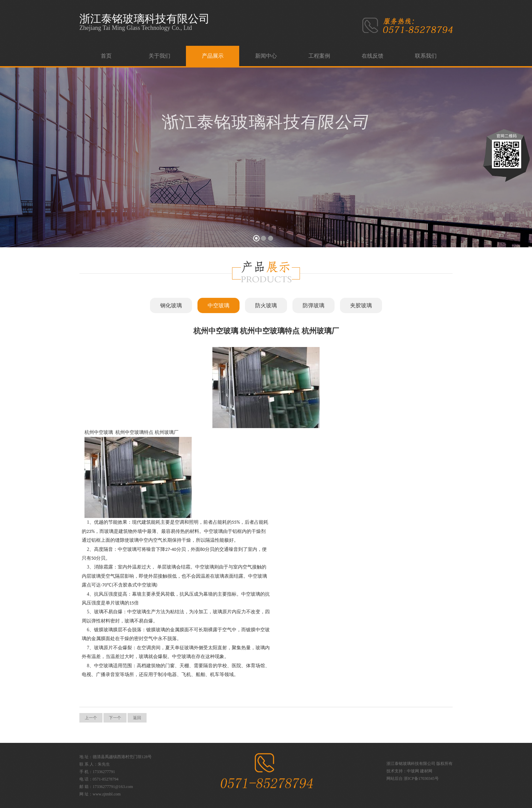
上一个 (91, 718)
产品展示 (213, 56)
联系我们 (426, 56)
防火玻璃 (266, 305)
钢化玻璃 (171, 305)
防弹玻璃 (313, 305)
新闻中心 (266, 56)
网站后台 (395, 778)
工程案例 (319, 56)
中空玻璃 (218, 305)
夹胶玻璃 (361, 305)
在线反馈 (373, 56)
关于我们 (159, 56)
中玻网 (413, 771)
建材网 (426, 771)
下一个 (115, 718)
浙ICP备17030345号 (421, 778)
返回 (137, 718)
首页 (106, 56)
